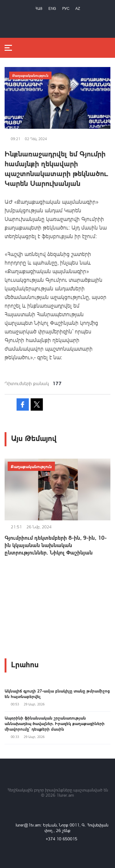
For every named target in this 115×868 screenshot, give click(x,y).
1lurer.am (65, 795)
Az (78, 8)
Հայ (39, 8)
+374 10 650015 (61, 839)
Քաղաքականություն (30, 75)
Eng (52, 8)
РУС (66, 8)
